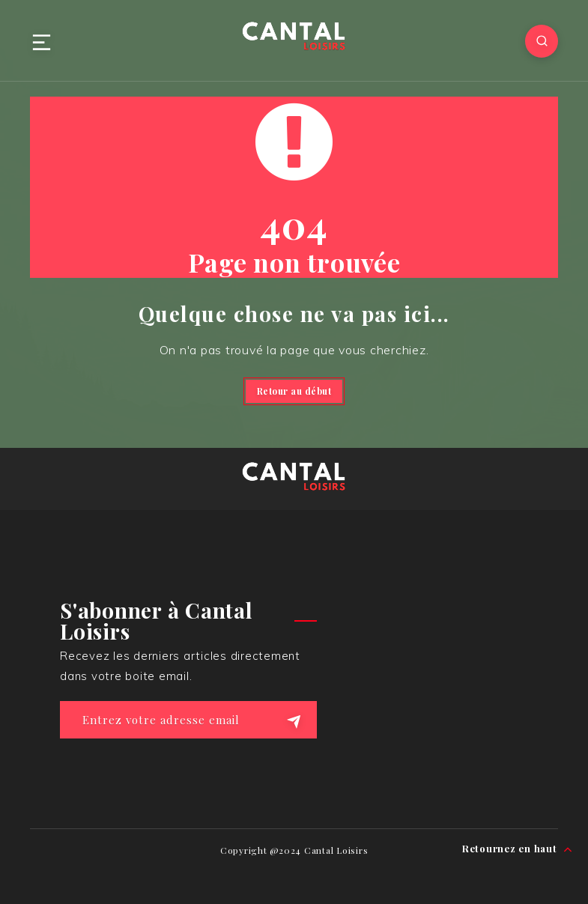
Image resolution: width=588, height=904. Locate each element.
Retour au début (294, 391)
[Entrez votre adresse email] (188, 720)
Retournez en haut (518, 849)
